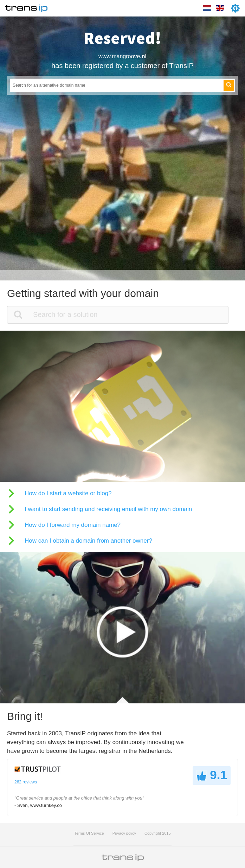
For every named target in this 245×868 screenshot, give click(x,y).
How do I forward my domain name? (73, 525)
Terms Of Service (89, 833)
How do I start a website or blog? (68, 493)
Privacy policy (124, 833)
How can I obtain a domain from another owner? (88, 541)
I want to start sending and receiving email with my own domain (108, 509)
